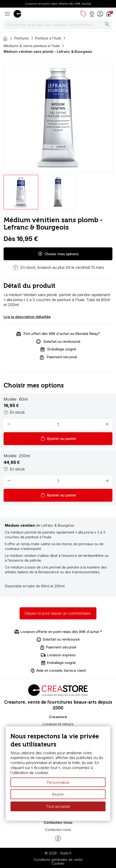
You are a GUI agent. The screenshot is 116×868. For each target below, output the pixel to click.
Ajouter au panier (58, 439)
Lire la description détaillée (27, 317)
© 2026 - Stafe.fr (58, 853)
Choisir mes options (58, 254)
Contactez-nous (58, 830)
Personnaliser (58, 782)
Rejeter (58, 794)
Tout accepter (58, 806)
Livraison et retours (58, 724)
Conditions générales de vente (58, 860)
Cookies (58, 863)
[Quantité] (58, 424)
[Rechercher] (58, 25)
